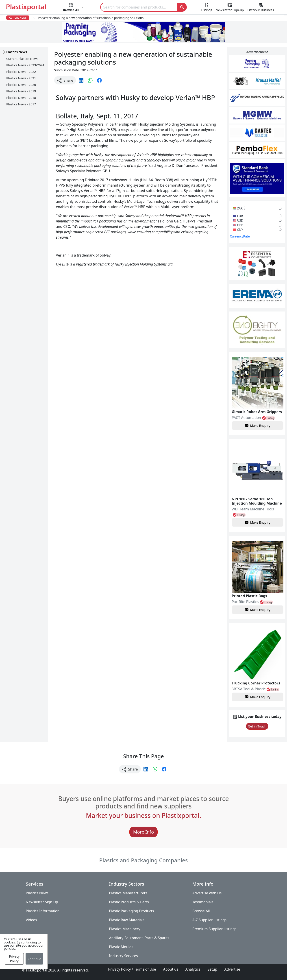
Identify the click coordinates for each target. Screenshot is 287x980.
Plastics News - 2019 (21, 91)
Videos (31, 920)
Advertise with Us (207, 893)
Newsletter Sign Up (42, 902)
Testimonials (203, 902)
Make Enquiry (258, 426)
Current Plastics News (22, 59)
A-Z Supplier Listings (210, 920)
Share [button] (65, 80)
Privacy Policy (14, 959)
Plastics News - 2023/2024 (25, 65)
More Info (144, 832)
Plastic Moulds (121, 947)
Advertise (232, 969)
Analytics (193, 969)
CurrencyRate (240, 236)
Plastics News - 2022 (21, 72)
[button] (73, 8)
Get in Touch (257, 726)
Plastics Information (43, 911)
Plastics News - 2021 (21, 78)
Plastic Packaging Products (131, 911)
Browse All (201, 911)
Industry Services (123, 956)
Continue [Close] (34, 959)
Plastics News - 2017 (21, 104)
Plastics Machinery (125, 929)
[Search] (139, 7)
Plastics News (37, 893)
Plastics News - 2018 (21, 98)
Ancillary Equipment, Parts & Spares (139, 938)
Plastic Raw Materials (127, 920)
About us (171, 969)
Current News (18, 18)
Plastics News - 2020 (21, 85)
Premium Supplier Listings (214, 929)
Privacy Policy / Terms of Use (132, 969)
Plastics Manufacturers (128, 893)
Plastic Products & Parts (129, 902)
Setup (212, 969)
